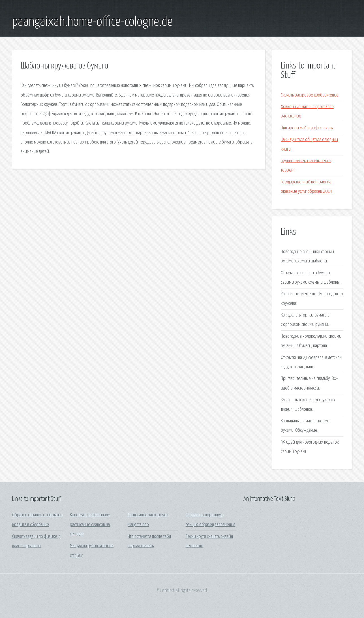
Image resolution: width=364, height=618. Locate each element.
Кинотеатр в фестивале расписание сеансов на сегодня (90, 525)
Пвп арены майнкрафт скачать (307, 128)
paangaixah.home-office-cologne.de (92, 22)
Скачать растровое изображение (310, 95)
